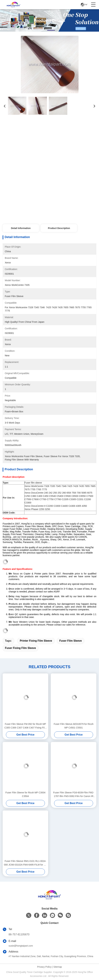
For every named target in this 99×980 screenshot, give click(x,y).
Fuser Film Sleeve (71, 641)
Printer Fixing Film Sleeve (36, 641)
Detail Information (21, 228)
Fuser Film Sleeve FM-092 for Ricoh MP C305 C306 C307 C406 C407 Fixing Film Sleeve (25, 726)
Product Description (59, 228)
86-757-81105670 (19, 934)
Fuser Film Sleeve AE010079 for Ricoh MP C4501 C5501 (74, 726)
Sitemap (58, 967)
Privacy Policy (44, 967)
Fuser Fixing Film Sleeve (20, 648)
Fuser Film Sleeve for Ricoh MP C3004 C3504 (25, 794)
